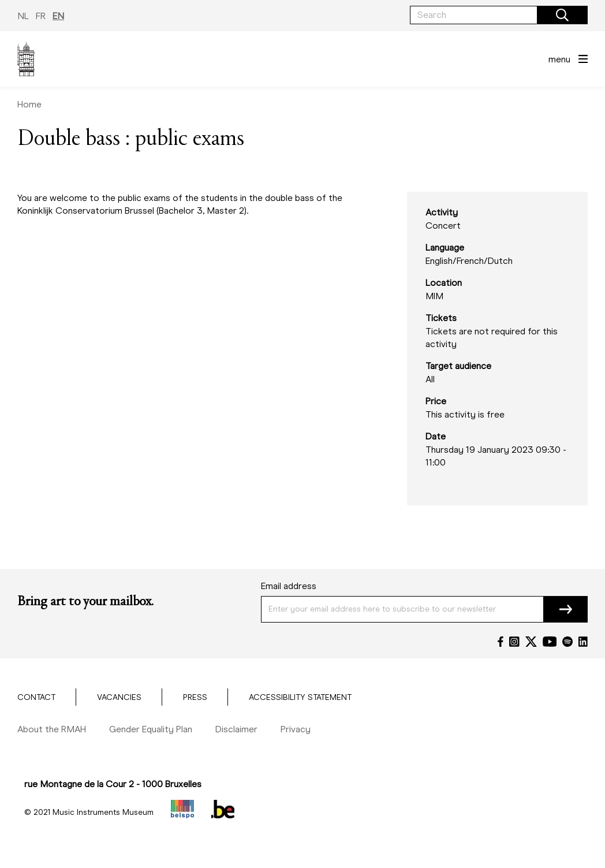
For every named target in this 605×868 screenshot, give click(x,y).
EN (58, 16)
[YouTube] (550, 642)
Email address (289, 586)
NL (23, 16)
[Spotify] (567, 642)
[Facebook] (501, 642)
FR (41, 16)
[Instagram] (514, 642)
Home (29, 104)
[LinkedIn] (583, 642)
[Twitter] (531, 642)
